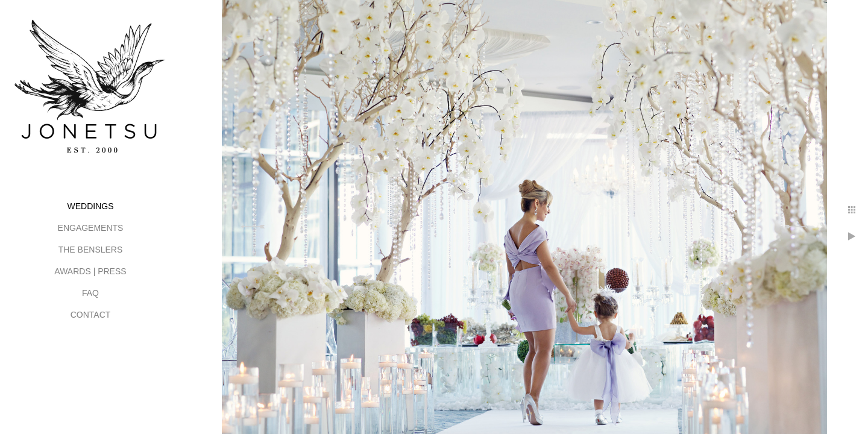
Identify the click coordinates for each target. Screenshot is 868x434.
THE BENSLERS (91, 250)
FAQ (90, 293)
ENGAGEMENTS (91, 228)
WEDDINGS (91, 206)
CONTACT (91, 315)
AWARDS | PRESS (90, 271)
